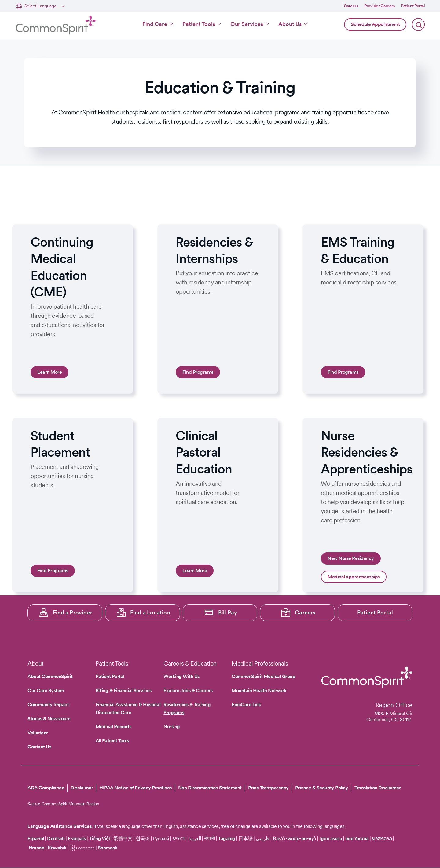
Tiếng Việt (100, 838)
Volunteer (38, 733)
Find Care (155, 24)
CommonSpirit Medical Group (263, 676)
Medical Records (114, 727)
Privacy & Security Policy (322, 788)
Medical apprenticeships (354, 577)
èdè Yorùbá (357, 838)
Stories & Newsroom (49, 719)
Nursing (172, 727)
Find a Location (150, 612)
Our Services (247, 24)
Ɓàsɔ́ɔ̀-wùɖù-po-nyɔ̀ (294, 838)
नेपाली (210, 838)
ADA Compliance (46, 788)
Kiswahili (57, 848)
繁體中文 (123, 838)
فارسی (263, 838)
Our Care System (46, 690)
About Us (290, 24)
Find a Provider (73, 612)
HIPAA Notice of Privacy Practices (136, 788)
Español (36, 838)
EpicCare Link (246, 705)
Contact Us (39, 747)
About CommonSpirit (50, 676)
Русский (161, 838)
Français (77, 838)
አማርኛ (179, 838)
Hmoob (37, 848)
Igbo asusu (331, 838)
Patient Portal (413, 6)
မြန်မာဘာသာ (82, 848)
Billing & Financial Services (124, 690)
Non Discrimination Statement (210, 788)
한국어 (143, 838)
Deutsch (56, 838)
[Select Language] (44, 6)
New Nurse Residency (351, 558)
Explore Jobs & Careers (188, 690)
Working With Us (182, 676)
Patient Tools (199, 24)
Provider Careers (380, 6)
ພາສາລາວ (382, 838)
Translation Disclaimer (378, 788)
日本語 (246, 838)
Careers (351, 6)
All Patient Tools (112, 741)
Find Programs (198, 372)
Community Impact (48, 705)
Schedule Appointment (375, 24)
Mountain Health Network (259, 690)
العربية (195, 838)
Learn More (50, 372)
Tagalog (227, 838)
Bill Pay (228, 612)
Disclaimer (82, 788)
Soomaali (108, 848)
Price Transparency (268, 788)
